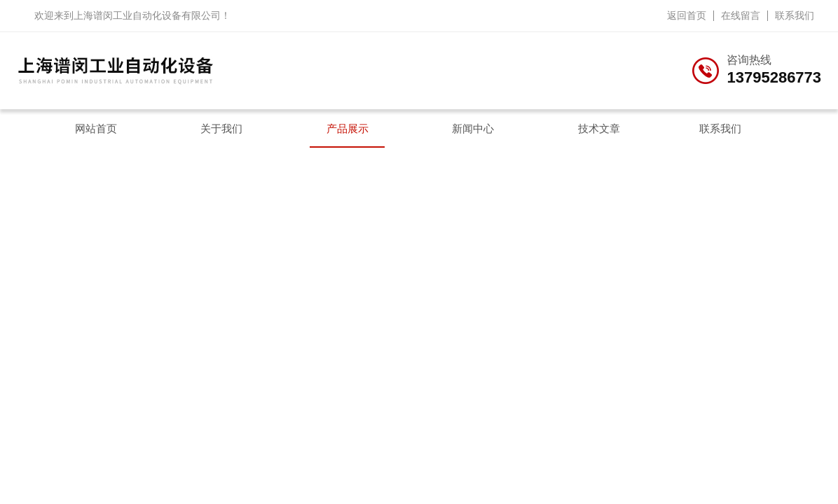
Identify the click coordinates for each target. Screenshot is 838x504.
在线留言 (741, 15)
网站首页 (96, 128)
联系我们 (795, 15)
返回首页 (687, 15)
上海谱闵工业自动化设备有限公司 (147, 15)
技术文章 (599, 128)
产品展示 (348, 128)
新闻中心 (473, 128)
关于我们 (221, 128)
